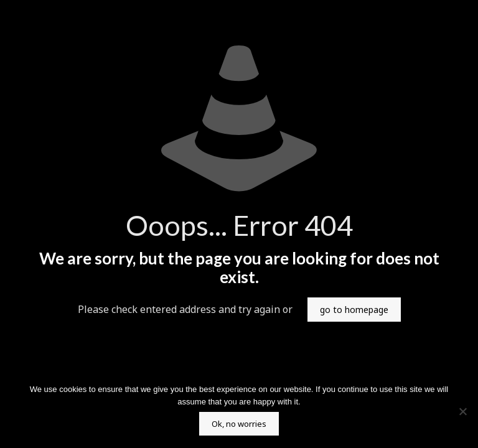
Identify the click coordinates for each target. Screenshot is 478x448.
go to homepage (354, 310)
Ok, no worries (239, 424)
